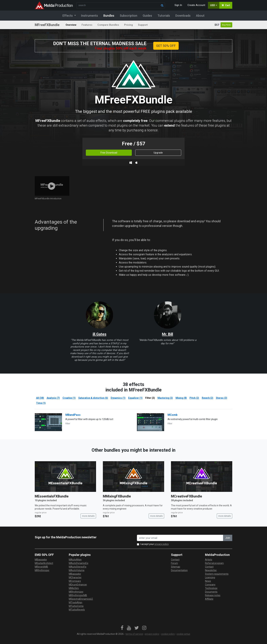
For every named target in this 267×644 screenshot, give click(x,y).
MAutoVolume (77, 570)
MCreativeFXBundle (186, 496)
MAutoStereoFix (78, 567)
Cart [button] (226, 5)
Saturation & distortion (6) (93, 398)
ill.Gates (100, 334)
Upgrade (158, 153)
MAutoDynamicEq (78, 563)
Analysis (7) (53, 398)
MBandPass (73, 415)
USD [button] (213, 5)
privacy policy (162, 544)
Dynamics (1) (118, 398)
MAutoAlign (75, 560)
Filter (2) (150, 398)
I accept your (155, 544)
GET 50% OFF (166, 46)
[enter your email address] (180, 538)
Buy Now (226, 25)
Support (143, 25)
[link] (122, 628)
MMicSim (74, 588)
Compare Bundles (108, 25)
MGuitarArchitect (44, 563)
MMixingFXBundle (117, 496)
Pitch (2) (194, 398)
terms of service (134, 634)
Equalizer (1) (135, 398)
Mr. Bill (167, 334)
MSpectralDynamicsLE (81, 599)
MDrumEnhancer (78, 585)
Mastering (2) (165, 398)
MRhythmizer (42, 570)
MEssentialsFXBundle (52, 496)
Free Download (109, 153)
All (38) (40, 398)
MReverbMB (41, 567)
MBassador (41, 560)
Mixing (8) (181, 398)
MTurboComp (76, 606)
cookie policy (168, 634)
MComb (172, 415)
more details (88, 516)
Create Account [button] (196, 5)
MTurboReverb (77, 610)
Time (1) (41, 403)
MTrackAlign (76, 602)
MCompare (75, 581)
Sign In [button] (178, 5)
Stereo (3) (222, 398)
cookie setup (183, 634)
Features (87, 25)
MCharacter (75, 577)
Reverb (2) (207, 398)
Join (228, 538)
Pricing (128, 25)
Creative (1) (69, 398)
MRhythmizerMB (78, 595)
